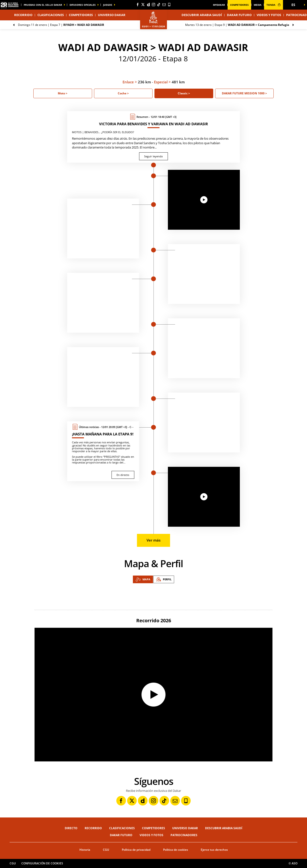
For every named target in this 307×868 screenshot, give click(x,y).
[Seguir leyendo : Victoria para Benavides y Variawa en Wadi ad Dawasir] (153, 137)
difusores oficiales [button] (83, 5)
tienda (274, 5)
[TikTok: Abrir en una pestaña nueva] (159, 5)
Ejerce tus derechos (214, 850)
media (258, 5)
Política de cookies (176, 850)
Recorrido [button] (23, 15)
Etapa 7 (61, 25)
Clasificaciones (51, 15)
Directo (71, 828)
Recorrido (93, 828)
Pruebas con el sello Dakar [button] (43, 5)
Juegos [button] (108, 5)
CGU (106, 850)
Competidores (239, 5)
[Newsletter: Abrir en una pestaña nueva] (164, 5)
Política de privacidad (136, 850)
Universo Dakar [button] (112, 15)
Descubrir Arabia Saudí (202, 15)
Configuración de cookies (42, 863)
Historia (85, 850)
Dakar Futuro (239, 15)
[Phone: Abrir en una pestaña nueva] (169, 5)
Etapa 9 (237, 25)
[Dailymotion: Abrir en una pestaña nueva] (148, 5)
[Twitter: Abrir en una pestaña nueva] (143, 5)
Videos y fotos (269, 15)
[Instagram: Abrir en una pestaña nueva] (153, 5)
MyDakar (219, 5)
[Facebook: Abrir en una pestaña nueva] (138, 5)
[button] (295, 5)
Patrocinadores (184, 835)
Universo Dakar (185, 828)
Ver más (153, 540)
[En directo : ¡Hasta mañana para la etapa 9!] (103, 451)
